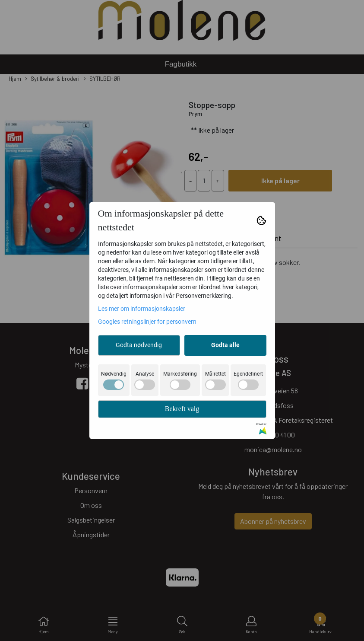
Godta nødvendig (139, 345)
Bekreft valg (182, 409)
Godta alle (225, 345)
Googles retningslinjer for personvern (147, 322)
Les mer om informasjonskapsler (142, 309)
